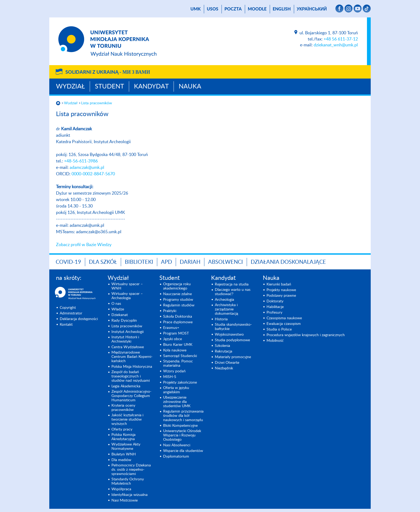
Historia (221, 319)
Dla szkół (103, 262)
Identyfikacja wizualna (130, 495)
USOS (213, 9)
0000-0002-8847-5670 (93, 174)
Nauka (190, 87)
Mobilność (275, 341)
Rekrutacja (224, 351)
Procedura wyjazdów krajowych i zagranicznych (306, 335)
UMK (196, 9)
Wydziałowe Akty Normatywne (126, 447)
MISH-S (170, 377)
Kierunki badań (279, 284)
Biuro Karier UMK (178, 345)
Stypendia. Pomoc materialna (178, 363)
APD (166, 262)
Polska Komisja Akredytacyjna (123, 437)
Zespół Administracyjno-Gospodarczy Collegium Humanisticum (131, 396)
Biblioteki (139, 262)
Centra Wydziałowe (128, 347)
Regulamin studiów (179, 305)
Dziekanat (120, 315)
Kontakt (66, 325)
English (282, 9)
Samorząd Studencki (180, 356)
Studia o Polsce (279, 329)
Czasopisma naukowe (284, 318)
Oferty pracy (122, 429)
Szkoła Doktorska (178, 317)
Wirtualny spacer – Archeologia (127, 296)
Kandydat (151, 87)
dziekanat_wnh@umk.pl (336, 45)
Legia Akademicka (126, 386)
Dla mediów (121, 460)
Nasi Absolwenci (177, 445)
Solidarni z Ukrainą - (108, 72)
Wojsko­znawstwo (229, 335)
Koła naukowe (175, 350)
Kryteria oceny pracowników (123, 408)
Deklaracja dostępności (79, 319)
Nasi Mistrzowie (125, 500)
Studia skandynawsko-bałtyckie (233, 327)
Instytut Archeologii (127, 332)
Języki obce (172, 339)
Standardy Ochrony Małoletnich (128, 481)
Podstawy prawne (281, 296)
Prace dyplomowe (178, 322)
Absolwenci (226, 262)
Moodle (257, 9)
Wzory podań (174, 371)
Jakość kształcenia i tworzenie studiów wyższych (127, 420)
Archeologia (224, 300)
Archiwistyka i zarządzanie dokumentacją (226, 309)
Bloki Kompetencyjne (180, 426)
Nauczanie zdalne (177, 294)
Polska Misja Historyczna (132, 367)
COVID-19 (68, 262)
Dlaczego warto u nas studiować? (233, 292)
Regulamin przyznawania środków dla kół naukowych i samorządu (183, 416)
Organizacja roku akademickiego (177, 286)
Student (109, 87)
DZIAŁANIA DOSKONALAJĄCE (288, 262)
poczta (233, 9)
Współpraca (121, 489)
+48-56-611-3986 (81, 161)
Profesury (274, 313)
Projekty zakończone (180, 383)
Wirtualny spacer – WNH (127, 286)
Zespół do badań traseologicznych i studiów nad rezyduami (131, 376)
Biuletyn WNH (124, 454)
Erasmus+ (171, 328)
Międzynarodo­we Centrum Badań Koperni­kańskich (132, 357)
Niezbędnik (224, 368)
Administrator (71, 313)
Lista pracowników (97, 103)
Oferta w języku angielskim (176, 390)
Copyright (68, 308)
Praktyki (170, 311)
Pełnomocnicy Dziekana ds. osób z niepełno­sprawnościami (131, 470)
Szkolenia (222, 346)
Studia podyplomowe (232, 340)
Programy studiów (178, 300)
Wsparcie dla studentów (183, 451)
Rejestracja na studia (232, 284)
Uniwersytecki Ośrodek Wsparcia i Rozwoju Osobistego (182, 435)
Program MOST (176, 333)
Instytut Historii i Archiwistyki (125, 339)
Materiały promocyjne (233, 357)
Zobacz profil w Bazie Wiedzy (84, 245)
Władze (118, 309)
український (312, 9)
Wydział (70, 87)
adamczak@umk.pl (87, 168)
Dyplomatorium (176, 457)
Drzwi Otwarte (227, 363)
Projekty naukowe (281, 290)
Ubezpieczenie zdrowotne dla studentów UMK (177, 402)
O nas (116, 304)
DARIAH (190, 262)
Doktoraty (275, 301)
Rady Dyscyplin (124, 321)
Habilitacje (275, 307)
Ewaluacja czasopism (284, 324)
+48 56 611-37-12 (341, 39)
